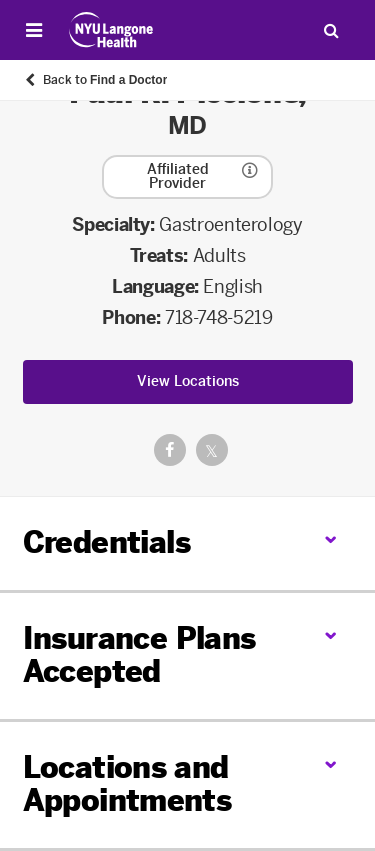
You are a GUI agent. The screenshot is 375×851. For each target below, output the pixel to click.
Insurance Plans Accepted (139, 655)
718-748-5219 (219, 318)
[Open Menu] (34, 30)
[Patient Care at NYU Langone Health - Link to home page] (111, 30)
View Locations (188, 381)
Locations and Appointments (127, 784)
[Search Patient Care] (331, 30)
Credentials (106, 543)
